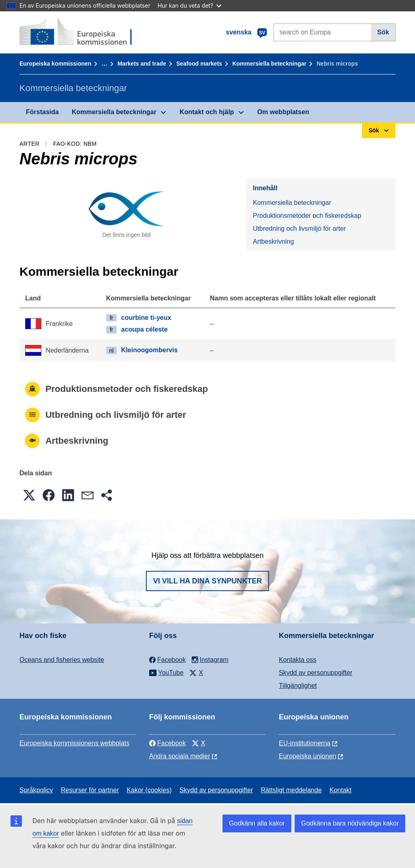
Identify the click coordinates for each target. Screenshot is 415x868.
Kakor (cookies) (149, 790)
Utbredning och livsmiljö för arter (299, 229)
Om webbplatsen (283, 112)
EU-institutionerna (305, 743)
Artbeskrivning (273, 241)
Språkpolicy (36, 790)
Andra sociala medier (180, 756)
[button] (29, 495)
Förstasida (42, 112)
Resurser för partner (90, 790)
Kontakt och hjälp (207, 112)
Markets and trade (142, 64)
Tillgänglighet (298, 686)
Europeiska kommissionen (55, 64)
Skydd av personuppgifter (316, 673)
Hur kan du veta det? (189, 5)
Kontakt (340, 790)
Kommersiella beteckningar (269, 64)
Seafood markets (199, 64)
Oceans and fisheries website (62, 660)
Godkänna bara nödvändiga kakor (350, 823)
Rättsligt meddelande (291, 790)
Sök (383, 32)
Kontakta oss (298, 660)
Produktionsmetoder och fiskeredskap (307, 216)
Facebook (167, 743)
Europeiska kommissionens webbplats (74, 743)
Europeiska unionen (307, 756)
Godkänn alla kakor (257, 823)
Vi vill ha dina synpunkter (207, 581)
